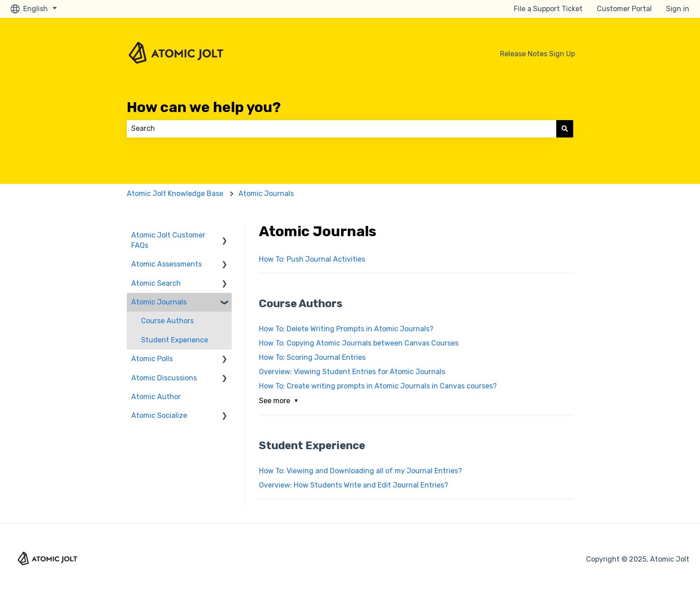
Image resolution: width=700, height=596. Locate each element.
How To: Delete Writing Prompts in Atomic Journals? (346, 329)
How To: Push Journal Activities (312, 259)
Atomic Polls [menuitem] (152, 359)
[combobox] (342, 129)
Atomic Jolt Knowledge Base (175, 194)
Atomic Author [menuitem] (156, 397)
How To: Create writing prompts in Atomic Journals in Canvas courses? (378, 386)
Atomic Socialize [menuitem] (159, 415)
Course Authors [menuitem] (167, 321)
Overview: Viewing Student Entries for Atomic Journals (352, 372)
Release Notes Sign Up (537, 54)
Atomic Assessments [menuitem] (167, 264)
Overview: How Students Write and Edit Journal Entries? (354, 485)
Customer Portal (624, 9)
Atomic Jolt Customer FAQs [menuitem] (168, 240)
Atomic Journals (266, 194)
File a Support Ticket (548, 9)
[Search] (565, 129)
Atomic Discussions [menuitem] (164, 378)
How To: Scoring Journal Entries (312, 357)
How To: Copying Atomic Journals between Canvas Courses (359, 343)
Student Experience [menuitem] (175, 340)
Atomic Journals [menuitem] (159, 302)
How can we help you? (204, 107)
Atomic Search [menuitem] (156, 283)
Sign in (678, 9)
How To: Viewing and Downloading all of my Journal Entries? (360, 471)
